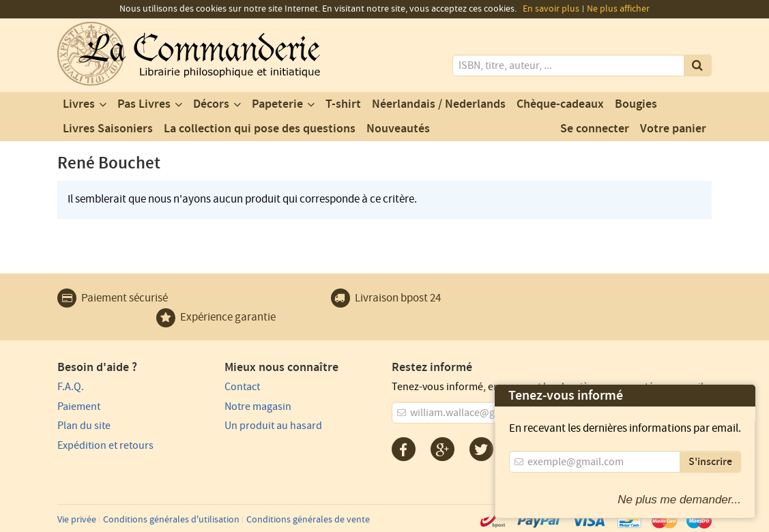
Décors (211, 104)
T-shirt (343, 104)
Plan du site (84, 426)
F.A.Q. (71, 387)
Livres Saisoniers (108, 129)
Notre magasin (258, 407)
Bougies (636, 104)
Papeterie (277, 104)
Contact (242, 387)
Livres (79, 104)
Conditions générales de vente (308, 520)
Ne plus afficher (618, 9)
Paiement (79, 407)
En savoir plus (551, 9)
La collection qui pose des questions (260, 129)
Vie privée (77, 520)
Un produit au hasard (273, 426)
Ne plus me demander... (679, 500)
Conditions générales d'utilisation (171, 520)
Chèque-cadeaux (560, 104)
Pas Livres (144, 104)
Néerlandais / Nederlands (439, 104)
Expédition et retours (105, 445)
